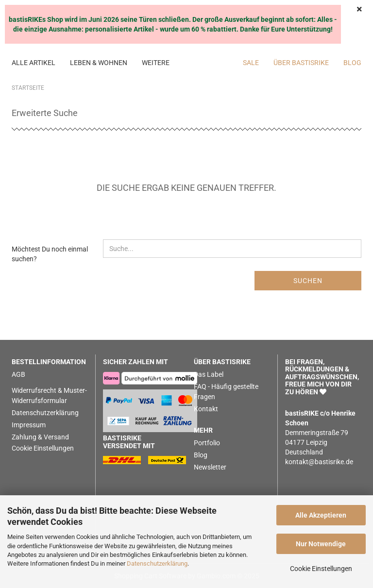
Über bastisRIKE (301, 63)
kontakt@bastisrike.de (319, 462)
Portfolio (207, 443)
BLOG (352, 63)
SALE (251, 63)
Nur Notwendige (321, 544)
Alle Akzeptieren (321, 515)
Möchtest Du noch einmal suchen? (50, 254)
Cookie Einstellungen (321, 569)
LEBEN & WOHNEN (99, 63)
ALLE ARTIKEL (34, 63)
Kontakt (206, 409)
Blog (201, 455)
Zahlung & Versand (40, 437)
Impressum (29, 425)
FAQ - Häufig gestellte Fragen (226, 392)
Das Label (209, 374)
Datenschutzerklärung (157, 563)
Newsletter (210, 467)
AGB (18, 374)
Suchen (308, 281)
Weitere (156, 63)
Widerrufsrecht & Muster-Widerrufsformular (49, 395)
